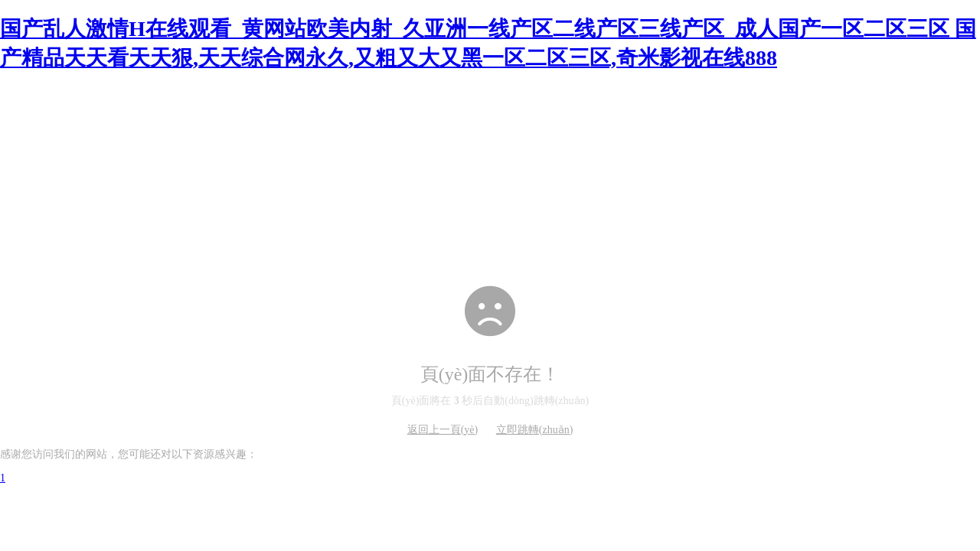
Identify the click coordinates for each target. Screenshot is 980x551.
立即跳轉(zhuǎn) (535, 430)
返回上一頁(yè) (443, 430)
